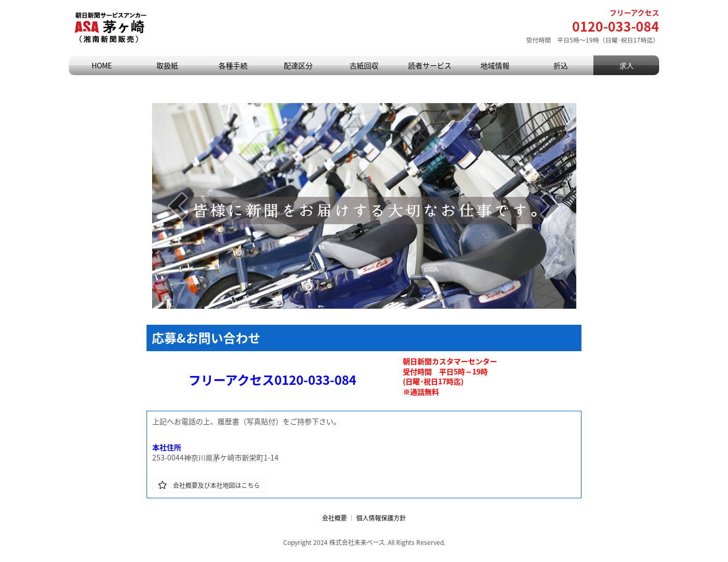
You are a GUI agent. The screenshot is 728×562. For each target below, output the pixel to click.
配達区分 (298, 65)
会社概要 (334, 518)
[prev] (178, 206)
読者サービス (430, 65)
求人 (627, 65)
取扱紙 (167, 65)
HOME (102, 65)
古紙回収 (364, 65)
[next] (550, 206)
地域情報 (495, 65)
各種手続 (233, 65)
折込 (561, 65)
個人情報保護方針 (381, 518)
